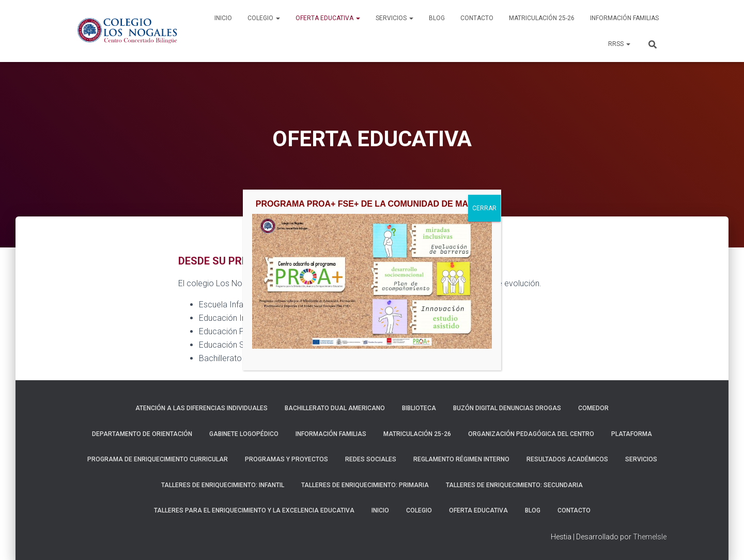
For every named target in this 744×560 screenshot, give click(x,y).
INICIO (223, 18)
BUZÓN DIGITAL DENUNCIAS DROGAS (507, 408)
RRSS (619, 44)
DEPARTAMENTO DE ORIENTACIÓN (142, 434)
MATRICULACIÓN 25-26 (542, 18)
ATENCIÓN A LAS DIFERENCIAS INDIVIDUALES (202, 408)
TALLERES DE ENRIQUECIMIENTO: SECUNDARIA (514, 485)
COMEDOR (593, 408)
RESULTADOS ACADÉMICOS (567, 459)
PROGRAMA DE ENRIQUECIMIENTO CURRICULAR (158, 459)
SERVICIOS (394, 18)
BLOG (437, 18)
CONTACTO (477, 18)
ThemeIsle (650, 537)
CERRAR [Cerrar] (484, 427)
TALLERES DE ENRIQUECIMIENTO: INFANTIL (223, 485)
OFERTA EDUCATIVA (328, 18)
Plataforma (632, 434)
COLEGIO (264, 18)
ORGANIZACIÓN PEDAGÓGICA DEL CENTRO (531, 434)
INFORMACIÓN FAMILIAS (624, 18)
